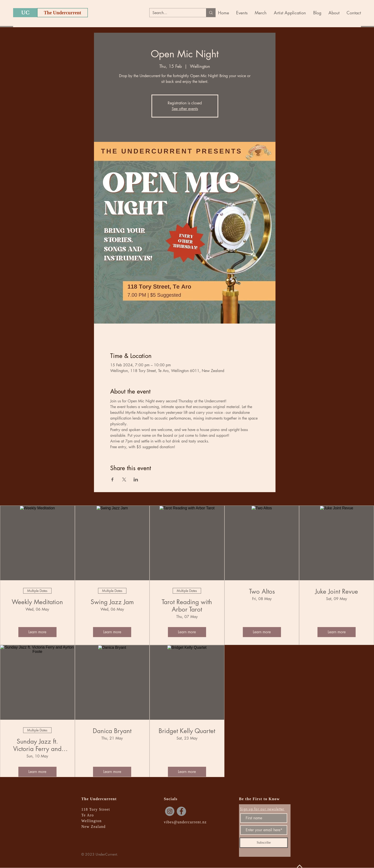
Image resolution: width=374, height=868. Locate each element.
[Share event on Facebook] (112, 479)
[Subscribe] (264, 843)
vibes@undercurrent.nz (185, 822)
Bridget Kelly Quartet (187, 731)
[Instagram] (170, 811)
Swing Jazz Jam (112, 602)
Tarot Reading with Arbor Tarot (187, 606)
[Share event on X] (124, 479)
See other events (185, 109)
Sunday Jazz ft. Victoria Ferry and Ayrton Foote (37, 745)
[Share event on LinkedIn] (136, 479)
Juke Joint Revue (337, 592)
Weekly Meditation (37, 602)
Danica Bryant (112, 731)
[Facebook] (181, 811)
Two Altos (262, 592)
